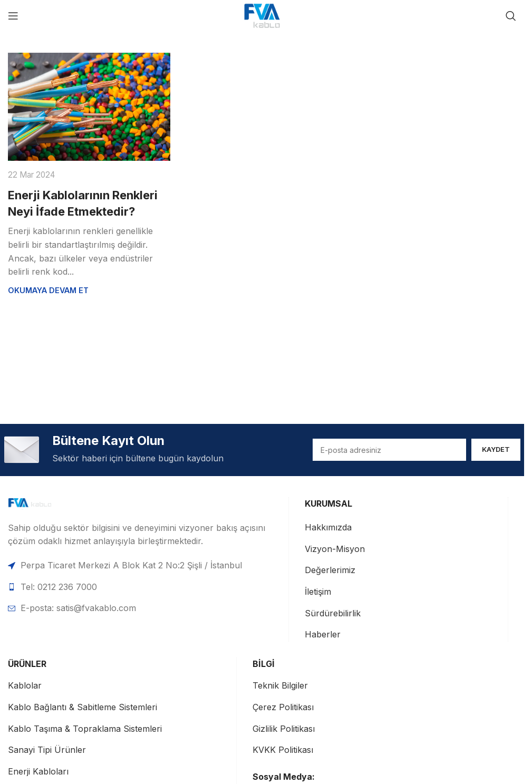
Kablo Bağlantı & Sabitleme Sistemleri (83, 707)
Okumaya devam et (48, 290)
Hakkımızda (328, 528)
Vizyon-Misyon (335, 549)
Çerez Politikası (283, 707)
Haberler (323, 635)
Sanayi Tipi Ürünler (47, 750)
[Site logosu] (262, 15)
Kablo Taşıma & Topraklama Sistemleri (85, 729)
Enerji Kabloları (38, 771)
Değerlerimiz (330, 570)
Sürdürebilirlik (333, 613)
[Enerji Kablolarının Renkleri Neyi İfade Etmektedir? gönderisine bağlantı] (89, 107)
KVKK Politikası (283, 750)
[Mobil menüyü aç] (13, 16)
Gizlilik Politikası (284, 729)
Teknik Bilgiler (280, 686)
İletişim (318, 592)
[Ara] (511, 16)
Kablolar (25, 686)
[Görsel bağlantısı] (45, 504)
